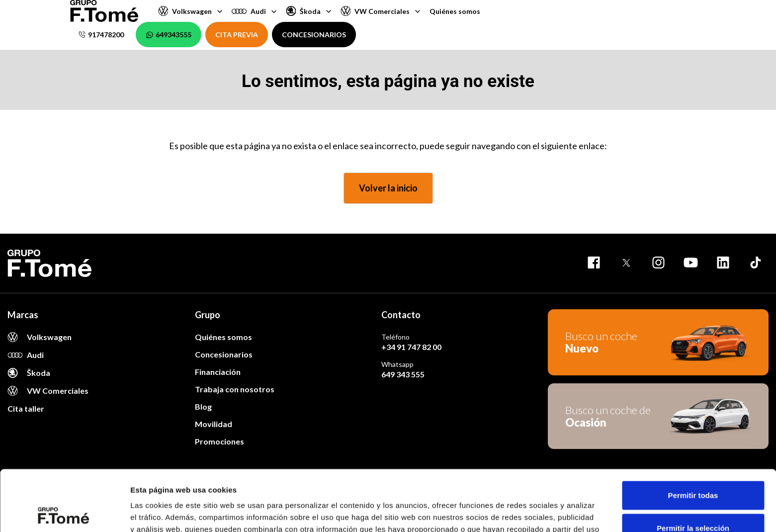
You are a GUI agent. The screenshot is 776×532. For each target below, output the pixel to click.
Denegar (693, 499)
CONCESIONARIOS (314, 35)
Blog (203, 406)
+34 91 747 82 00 (411, 347)
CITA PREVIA (237, 35)
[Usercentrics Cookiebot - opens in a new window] (64, 513)
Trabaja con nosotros (235, 389)
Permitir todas (693, 434)
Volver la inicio (388, 188)
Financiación (218, 372)
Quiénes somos (455, 11)
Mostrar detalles (538, 512)
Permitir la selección (693, 467)
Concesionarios (224, 354)
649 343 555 (403, 374)
